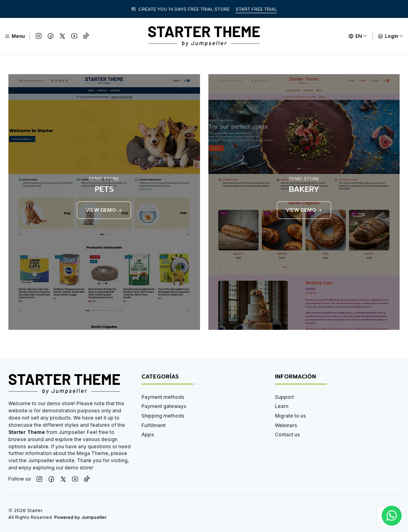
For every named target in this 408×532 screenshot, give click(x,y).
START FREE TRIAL (256, 9)
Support (284, 397)
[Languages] (358, 36)
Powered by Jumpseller (80, 517)
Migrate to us (290, 416)
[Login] (391, 36)
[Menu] (15, 36)
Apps (148, 434)
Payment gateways (164, 406)
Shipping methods (163, 416)
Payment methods (163, 397)
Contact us (287, 434)
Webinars (286, 425)
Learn (282, 406)
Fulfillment (154, 425)
